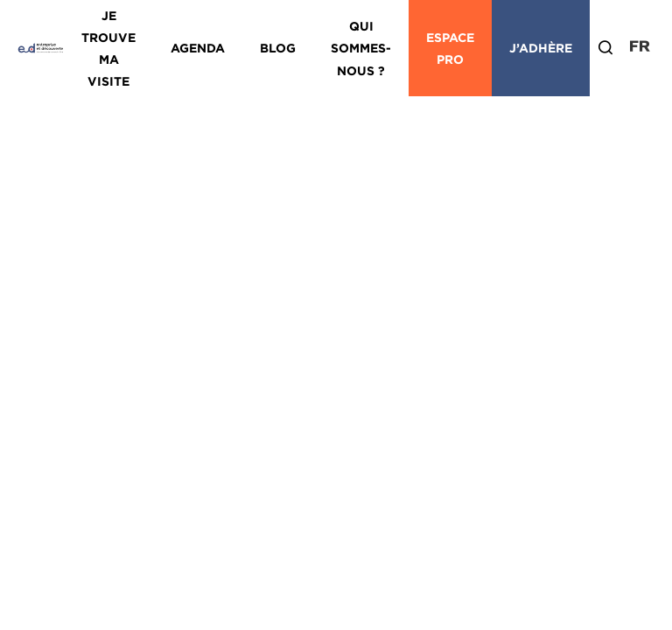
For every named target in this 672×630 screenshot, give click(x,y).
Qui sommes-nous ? (361, 48)
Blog (278, 48)
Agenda (198, 48)
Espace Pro (450, 48)
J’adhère (541, 48)
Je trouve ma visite (108, 49)
